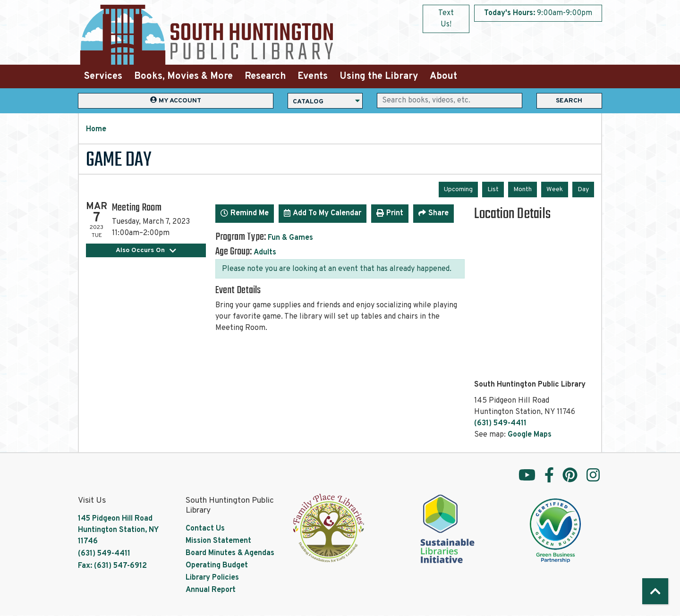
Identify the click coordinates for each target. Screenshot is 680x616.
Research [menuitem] (265, 76)
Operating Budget (217, 565)
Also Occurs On (146, 250)
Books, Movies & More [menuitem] (183, 76)
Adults (265, 253)
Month (523, 190)
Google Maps (530, 435)
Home (96, 129)
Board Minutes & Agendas (230, 553)
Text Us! (446, 19)
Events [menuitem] (313, 76)
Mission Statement (218, 541)
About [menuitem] (443, 76)
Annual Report (211, 590)
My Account (176, 100)
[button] (538, 13)
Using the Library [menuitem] (379, 76)
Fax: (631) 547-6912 (112, 566)
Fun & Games (290, 238)
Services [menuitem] (103, 76)
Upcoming (458, 190)
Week (555, 190)
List (493, 190)
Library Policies (212, 578)
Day (583, 190)
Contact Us (205, 529)
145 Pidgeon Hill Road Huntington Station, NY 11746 (118, 530)
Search (569, 101)
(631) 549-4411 (500, 423)
